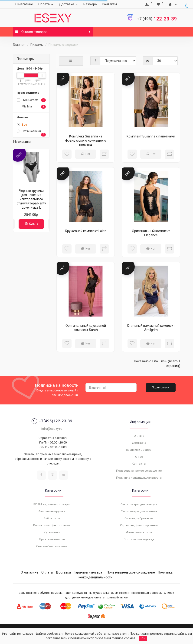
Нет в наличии (31, 132)
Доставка (69, 4)
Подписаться (161, 387)
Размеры (90, 4)
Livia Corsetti (31, 100)
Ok (143, 638)
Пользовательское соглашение (139, 471)
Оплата (46, 4)
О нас (139, 457)
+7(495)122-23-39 (52, 421)
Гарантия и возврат (139, 450)
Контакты (109, 4)
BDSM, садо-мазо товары (52, 504)
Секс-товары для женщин (139, 504)
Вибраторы (52, 518)
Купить (31, 224)
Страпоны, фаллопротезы (139, 525)
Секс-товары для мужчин (139, 511)
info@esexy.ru (52, 429)
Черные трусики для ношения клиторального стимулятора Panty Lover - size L (31, 199)
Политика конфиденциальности (139, 478)
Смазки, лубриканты (139, 518)
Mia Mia (31, 107)
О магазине (24, 4)
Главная (19, 45)
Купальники (52, 532)
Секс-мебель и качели (52, 546)
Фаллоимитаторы (139, 532)
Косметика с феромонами (52, 525)
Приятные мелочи (52, 539)
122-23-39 (157, 19)
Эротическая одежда (139, 539)
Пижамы (37, 45)
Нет (86, 154)
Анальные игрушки (52, 511)
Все (22, 125)
